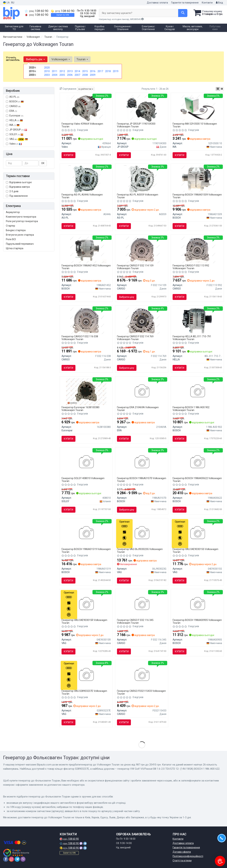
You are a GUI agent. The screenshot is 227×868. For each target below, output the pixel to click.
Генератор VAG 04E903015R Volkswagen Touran (84, 621)
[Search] (183, 13)
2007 (77, 75)
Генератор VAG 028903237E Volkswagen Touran (84, 692)
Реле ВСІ (11, 239)
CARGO (13, 106)
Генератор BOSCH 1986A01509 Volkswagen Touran (197, 196)
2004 (55, 75)
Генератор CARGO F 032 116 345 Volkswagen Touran (135, 621)
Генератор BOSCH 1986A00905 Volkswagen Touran (197, 621)
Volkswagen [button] (61, 59)
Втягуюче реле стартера (20, 235)
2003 (47, 75)
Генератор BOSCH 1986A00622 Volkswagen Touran (197, 480)
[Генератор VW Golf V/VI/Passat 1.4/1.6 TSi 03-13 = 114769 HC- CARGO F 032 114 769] (142, 320)
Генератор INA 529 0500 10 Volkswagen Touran (195, 125)
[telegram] (17, 859)
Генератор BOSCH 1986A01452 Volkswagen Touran (86, 267)
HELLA (14, 120)
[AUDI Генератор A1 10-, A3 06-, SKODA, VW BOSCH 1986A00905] (197, 604)
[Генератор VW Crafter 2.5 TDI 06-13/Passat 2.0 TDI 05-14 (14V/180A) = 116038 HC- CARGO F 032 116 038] (86, 320)
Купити (68, 155)
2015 (85, 71)
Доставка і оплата (157, 3)
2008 (85, 75)
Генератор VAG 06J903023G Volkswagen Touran (140, 550)
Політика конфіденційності (188, 856)
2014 (77, 71)
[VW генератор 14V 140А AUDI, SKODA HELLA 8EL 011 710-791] (197, 320)
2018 (108, 71)
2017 (100, 71)
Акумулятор (13, 212)
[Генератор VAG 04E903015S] (197, 533)
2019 (116, 71)
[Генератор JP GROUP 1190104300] (142, 108)
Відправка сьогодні (19, 182)
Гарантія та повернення (185, 3)
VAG (17, 139)
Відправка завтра (18, 187)
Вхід (219, 3)
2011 (55, 71)
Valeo (16, 144)
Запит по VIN (63, 15)
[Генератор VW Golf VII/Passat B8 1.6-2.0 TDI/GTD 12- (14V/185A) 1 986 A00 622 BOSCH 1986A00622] (197, 462)
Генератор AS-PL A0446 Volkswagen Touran (82, 196)
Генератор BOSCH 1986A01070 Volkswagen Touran (142, 480)
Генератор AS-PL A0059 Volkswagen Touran (138, 196)
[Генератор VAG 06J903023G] (142, 533)
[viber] (23, 859)
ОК (43, 163)
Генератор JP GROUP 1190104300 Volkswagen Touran (136, 125)
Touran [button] (82, 59)
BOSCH (17, 101)
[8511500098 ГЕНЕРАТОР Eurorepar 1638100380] (86, 391)
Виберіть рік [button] (35, 59)
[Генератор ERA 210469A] (142, 391)
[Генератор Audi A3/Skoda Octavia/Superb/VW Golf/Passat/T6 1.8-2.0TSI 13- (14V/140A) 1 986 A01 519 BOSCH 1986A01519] (86, 533)
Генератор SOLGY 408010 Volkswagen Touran (83, 480)
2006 (70, 75)
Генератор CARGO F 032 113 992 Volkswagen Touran (191, 267)
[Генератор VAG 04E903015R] (86, 604)
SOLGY (15, 134)
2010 (47, 71)
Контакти (207, 3)
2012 (62, 71)
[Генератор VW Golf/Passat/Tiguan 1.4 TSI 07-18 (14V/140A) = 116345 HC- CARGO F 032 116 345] (142, 604)
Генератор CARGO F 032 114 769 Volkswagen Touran (135, 338)
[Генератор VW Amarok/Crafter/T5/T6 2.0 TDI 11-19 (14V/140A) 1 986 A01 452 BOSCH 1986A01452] (86, 250)
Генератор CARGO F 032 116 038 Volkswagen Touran (80, 338)
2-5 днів (12, 191)
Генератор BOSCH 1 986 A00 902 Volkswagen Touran (191, 409)
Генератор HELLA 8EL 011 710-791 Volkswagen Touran (192, 338)
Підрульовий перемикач (20, 244)
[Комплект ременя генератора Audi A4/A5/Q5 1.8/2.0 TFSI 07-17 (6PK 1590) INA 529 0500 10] (197, 108)
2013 (70, 71)
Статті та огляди (182, 861)
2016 (93, 71)
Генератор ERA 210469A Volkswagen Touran (138, 409)
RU (13, 3)
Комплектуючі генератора (21, 217)
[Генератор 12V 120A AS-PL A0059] (142, 179)
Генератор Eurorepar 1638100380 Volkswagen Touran (80, 409)
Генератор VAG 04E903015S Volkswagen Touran (195, 550)
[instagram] (11, 859)
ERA (11, 111)
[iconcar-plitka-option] (218, 89)
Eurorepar (15, 116)
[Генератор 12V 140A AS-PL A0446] (86, 179)
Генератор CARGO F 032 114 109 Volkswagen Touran (135, 267)
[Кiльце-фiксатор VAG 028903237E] (86, 675)
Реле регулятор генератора (22, 221)
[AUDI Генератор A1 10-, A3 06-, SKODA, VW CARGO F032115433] (142, 675)
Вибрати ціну (127, 297)
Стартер (11, 226)
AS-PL (13, 97)
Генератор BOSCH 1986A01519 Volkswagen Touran (86, 550)
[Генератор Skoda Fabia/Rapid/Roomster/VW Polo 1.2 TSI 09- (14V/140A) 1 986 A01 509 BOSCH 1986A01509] (197, 179)
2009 (93, 75)
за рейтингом (86, 89)
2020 (47, 68)
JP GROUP (17, 130)
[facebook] (6, 859)
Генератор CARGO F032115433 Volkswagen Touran (141, 692)
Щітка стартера (15, 248)
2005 (62, 75)
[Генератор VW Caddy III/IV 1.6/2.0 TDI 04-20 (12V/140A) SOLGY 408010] (86, 462)
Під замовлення (17, 196)
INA (13, 125)
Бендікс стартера (16, 230)
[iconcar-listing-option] (222, 89)
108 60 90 (37, 11)
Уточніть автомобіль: (13, 59)
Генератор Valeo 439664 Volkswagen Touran (82, 125)
